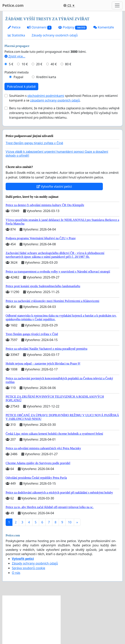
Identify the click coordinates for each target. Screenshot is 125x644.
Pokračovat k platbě (21, 87)
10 (70, 522)
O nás (16, 573)
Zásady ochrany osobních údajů (55, 35)
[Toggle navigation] (117, 5)
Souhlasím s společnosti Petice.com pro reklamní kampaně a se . (63, 98)
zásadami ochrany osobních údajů (55, 100)
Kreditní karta (46, 77)
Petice (14, 27)
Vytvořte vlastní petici (54, 186)
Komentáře (104, 27)
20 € (39, 64)
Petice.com (13, 5)
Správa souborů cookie (28, 568)
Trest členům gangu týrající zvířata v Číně (34, 143)
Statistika (16, 35)
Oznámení (39, 27)
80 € (68, 64)
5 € (11, 64)
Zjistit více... (15, 56)
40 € (54, 64)
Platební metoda (17, 72)
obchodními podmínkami (46, 96)
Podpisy (72, 27)
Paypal (18, 77)
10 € (25, 64)
